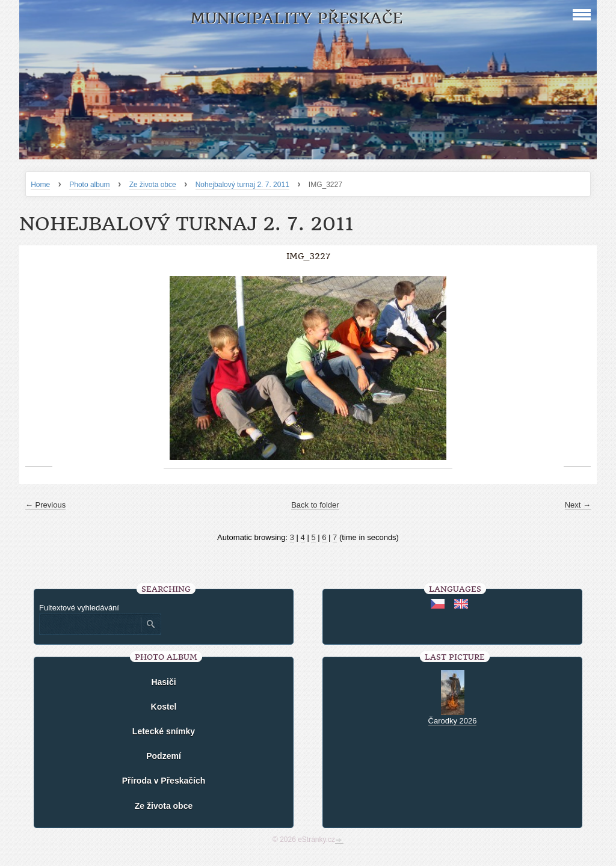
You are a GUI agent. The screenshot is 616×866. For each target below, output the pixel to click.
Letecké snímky (164, 731)
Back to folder (315, 505)
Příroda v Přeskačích (164, 781)
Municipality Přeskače (296, 18)
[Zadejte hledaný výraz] (90, 624)
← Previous (45, 505)
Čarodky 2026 (453, 721)
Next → (578, 505)
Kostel (164, 707)
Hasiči (163, 682)
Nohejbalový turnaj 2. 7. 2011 (242, 185)
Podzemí (164, 756)
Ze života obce (153, 185)
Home (40, 185)
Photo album (89, 185)
